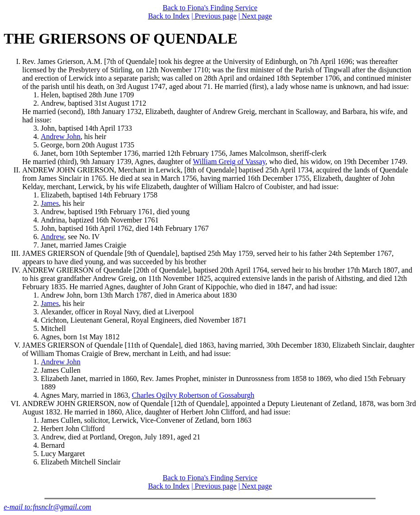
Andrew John (61, 137)
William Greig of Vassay (229, 162)
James (50, 203)
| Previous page (214, 16)
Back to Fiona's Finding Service (210, 8)
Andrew (53, 237)
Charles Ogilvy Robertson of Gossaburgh (193, 395)
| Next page (255, 16)
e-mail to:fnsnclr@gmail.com (47, 507)
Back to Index (169, 16)
